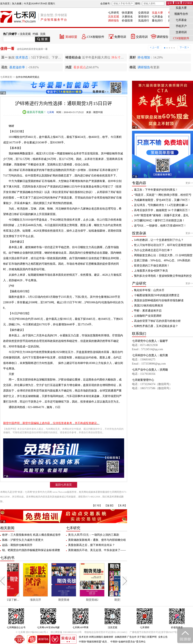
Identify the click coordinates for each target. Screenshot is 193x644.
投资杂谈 (139, 233)
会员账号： (117, 4)
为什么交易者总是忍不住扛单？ (153, 250)
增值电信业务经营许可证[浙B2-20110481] (106, 632)
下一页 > (184, 47)
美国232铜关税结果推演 (148, 306)
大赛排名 (127, 17)
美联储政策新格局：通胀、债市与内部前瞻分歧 (97, 540)
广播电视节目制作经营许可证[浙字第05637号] (153, 632)
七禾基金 (157, 17)
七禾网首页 (6, 77)
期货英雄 (76, 600)
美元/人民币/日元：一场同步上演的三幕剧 (94, 535)
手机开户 (181, 26)
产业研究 (139, 283)
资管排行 (144, 17)
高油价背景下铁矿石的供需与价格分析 (157, 321)
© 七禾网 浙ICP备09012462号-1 (32, 632)
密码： (150, 4)
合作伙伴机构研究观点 (28, 77)
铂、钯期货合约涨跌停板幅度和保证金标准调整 (31, 550)
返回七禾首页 (64, 485)
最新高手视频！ (34, 112)
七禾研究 (114, 13)
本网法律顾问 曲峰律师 (101, 637)
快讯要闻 (127, 13)
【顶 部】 (109, 506)
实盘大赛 (157, 13)
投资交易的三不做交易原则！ (152, 266)
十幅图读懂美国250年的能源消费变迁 (157, 295)
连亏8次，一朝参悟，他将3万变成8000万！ (160, 226)
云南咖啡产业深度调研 (148, 316)
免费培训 (120, 37)
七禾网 (50, 112)
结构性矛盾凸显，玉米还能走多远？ (156, 326)
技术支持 (84, 637)
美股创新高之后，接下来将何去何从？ (91, 545)
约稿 (35, 34)
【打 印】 (97, 506)
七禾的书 (7, 558)
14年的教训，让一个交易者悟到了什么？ (159, 240)
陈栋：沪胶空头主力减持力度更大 (23, 540)
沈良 (43, 34)
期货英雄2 (104, 600)
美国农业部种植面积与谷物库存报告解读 (159, 300)
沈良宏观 (114, 17)
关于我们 (142, 637)
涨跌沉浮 (47, 600)
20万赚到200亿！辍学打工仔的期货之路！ (159, 220)
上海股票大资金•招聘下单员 (151, 271)
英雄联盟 (71, 37)
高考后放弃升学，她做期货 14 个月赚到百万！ (162, 210)
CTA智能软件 (96, 37)
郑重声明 (152, 637)
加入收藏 (17, 4)
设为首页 (5, 4)
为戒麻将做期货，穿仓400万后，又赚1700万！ (162, 200)
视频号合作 (181, 14)
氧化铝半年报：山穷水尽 (149, 290)
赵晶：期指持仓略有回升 (17, 545)
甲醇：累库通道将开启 (148, 311)
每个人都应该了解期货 (20, 600)
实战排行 (144, 21)
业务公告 (163, 637)
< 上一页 (155, 47)
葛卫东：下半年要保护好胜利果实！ (156, 190)
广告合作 (132, 637)
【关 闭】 (122, 506)
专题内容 (139, 183)
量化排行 (157, 21)
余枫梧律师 (121, 637)
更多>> (189, 183)
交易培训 (144, 13)
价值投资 (127, 21)
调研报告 (114, 21)
